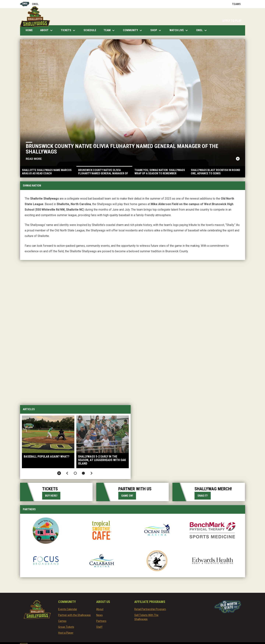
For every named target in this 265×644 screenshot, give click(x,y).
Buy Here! (53, 495)
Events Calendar (68, 609)
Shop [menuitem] (156, 30)
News (99, 615)
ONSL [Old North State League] (29, 4)
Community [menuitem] (133, 30)
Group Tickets (66, 627)
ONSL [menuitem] (202, 30)
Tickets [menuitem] (69, 30)
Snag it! (204, 495)
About (100, 609)
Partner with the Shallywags (74, 615)
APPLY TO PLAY (232, 21)
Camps (62, 621)
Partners (101, 621)
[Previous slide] (67, 473)
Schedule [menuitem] (90, 30)
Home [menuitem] (29, 30)
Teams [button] (239, 4)
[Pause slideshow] (59, 473)
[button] (75, 473)
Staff (99, 627)
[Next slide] (91, 473)
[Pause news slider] (238, 159)
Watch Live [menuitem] (181, 30)
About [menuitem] (47, 30)
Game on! (127, 496)
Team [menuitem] (110, 30)
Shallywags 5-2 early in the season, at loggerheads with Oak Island (102, 460)
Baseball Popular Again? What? (47, 457)
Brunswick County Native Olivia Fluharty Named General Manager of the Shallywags (124, 149)
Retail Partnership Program (150, 609)
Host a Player (66, 633)
